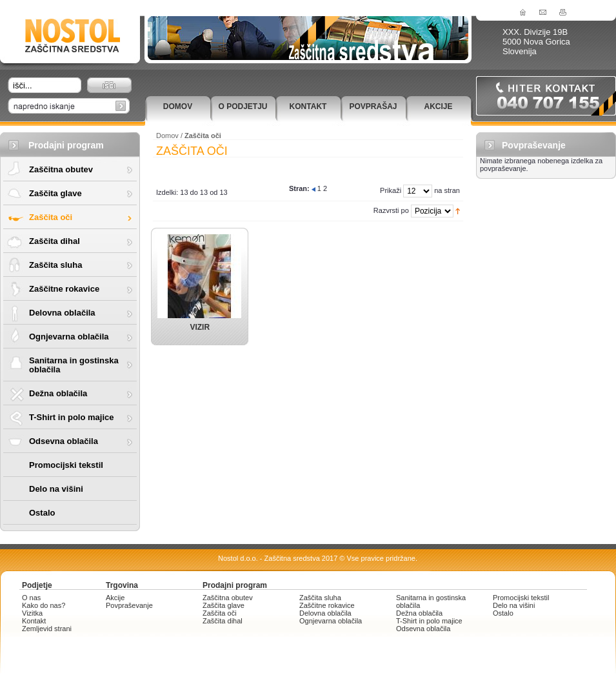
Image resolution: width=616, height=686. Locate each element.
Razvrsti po (391, 210)
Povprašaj (373, 106)
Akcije (438, 106)
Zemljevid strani (47, 629)
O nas (31, 598)
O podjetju (243, 106)
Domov (178, 106)
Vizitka (32, 613)
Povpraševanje (129, 605)
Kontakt (308, 106)
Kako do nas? (44, 605)
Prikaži (391, 190)
